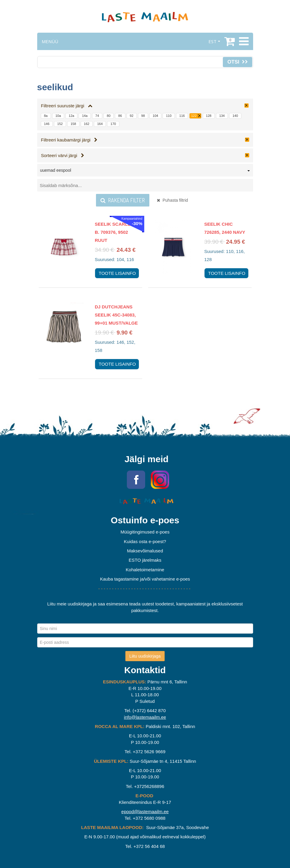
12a (71, 116)
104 (155, 116)
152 (60, 124)
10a (58, 116)
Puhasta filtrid (172, 200)
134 (222, 116)
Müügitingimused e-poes (145, 532)
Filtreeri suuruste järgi (67, 106)
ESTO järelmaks (145, 560)
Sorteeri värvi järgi (63, 155)
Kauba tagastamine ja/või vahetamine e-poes (145, 579)
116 (182, 116)
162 (87, 124)
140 (235, 116)
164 (100, 124)
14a (85, 116)
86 (120, 116)
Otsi (237, 62)
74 (97, 116)
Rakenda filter (123, 200)
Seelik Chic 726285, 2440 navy (225, 228)
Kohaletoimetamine (145, 570)
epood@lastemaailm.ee (145, 812)
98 (143, 116)
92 (132, 116)
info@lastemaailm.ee (145, 717)
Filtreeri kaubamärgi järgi (69, 140)
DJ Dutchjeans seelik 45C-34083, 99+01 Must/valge (116, 315)
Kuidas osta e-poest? (145, 541)
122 (194, 116)
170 (113, 124)
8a (46, 116)
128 (209, 116)
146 (47, 124)
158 (73, 124)
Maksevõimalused (145, 551)
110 (169, 116)
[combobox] (145, 171)
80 (109, 116)
